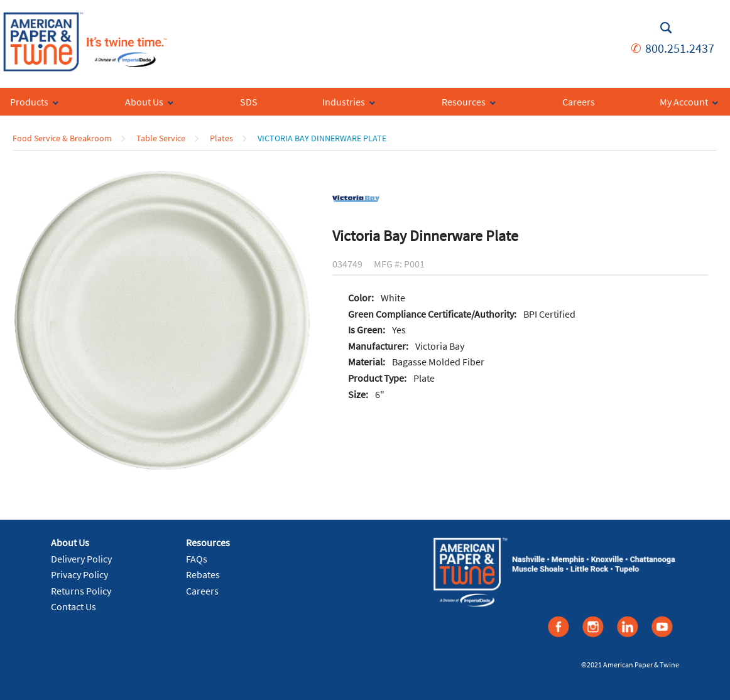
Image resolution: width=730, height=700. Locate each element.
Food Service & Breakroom (62, 138)
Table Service (161, 138)
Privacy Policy (79, 574)
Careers (202, 591)
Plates (221, 138)
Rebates (203, 574)
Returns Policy (81, 591)
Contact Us (74, 606)
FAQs (197, 559)
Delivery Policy (81, 559)
